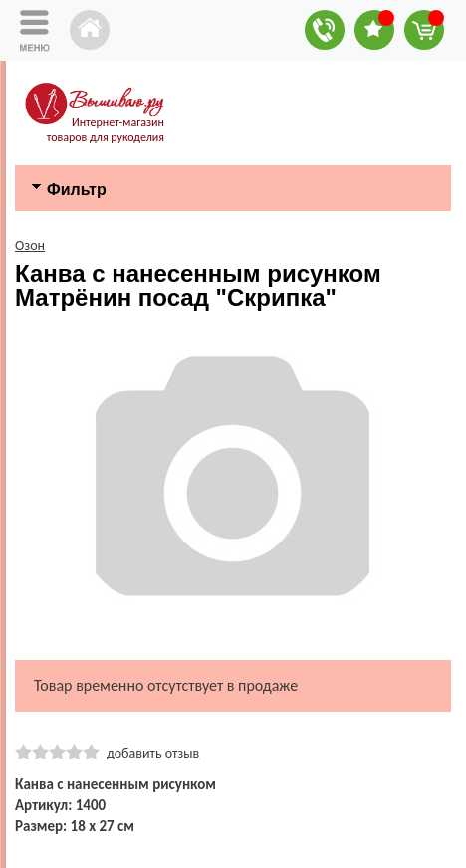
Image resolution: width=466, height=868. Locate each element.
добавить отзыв (153, 753)
